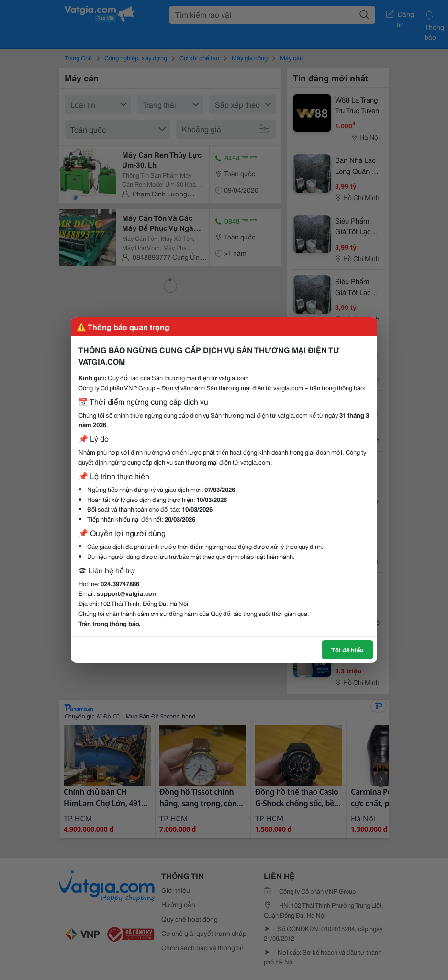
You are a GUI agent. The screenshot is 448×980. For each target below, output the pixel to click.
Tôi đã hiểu (347, 650)
